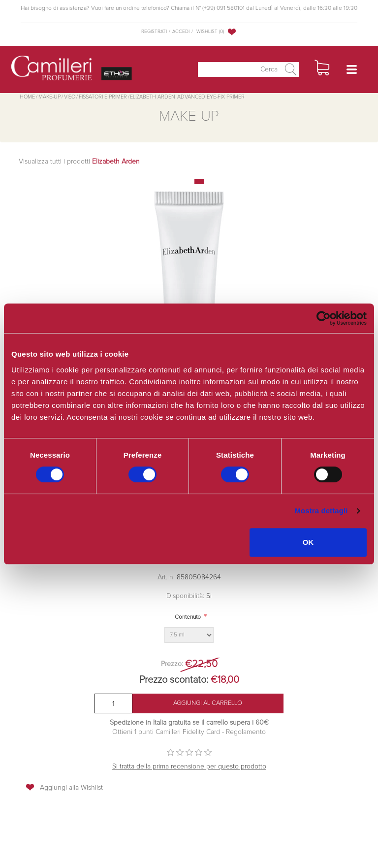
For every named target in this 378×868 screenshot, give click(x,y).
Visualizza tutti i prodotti (79, 162)
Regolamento (245, 732)
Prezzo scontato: (174, 680)
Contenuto (188, 617)
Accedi (181, 32)
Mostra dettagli (321, 511)
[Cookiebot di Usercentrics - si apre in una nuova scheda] (324, 318)
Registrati (154, 32)
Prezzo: (172, 664)
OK (308, 542)
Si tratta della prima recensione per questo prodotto (189, 767)
